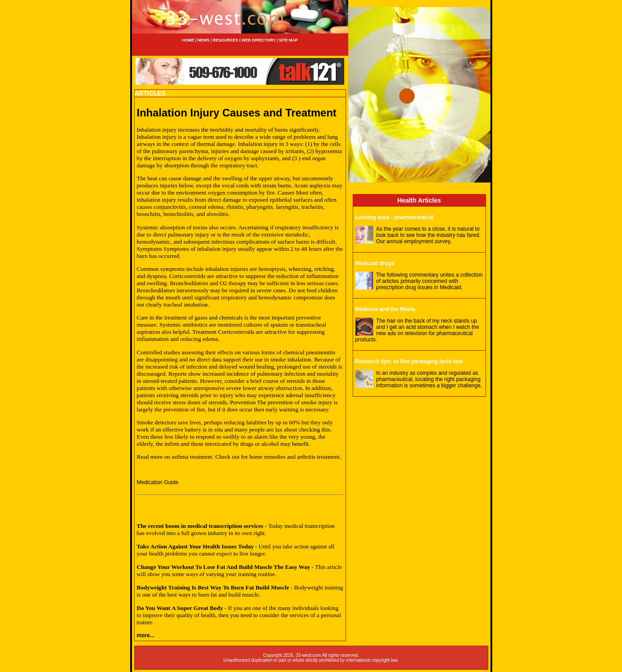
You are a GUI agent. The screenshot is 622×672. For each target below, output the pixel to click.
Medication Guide (158, 482)
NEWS (203, 40)
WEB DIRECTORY (259, 40)
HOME (188, 40)
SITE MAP (288, 40)
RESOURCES (225, 40)
